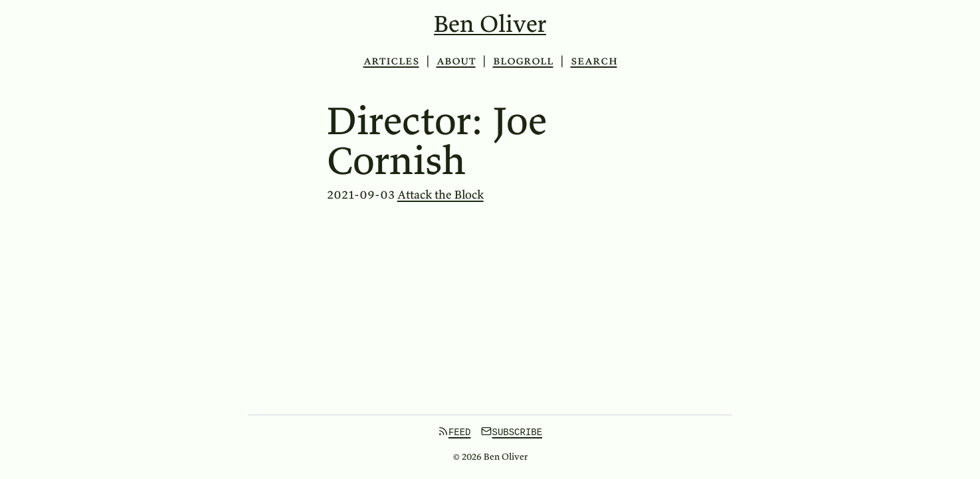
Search (594, 60)
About (456, 60)
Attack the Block (441, 194)
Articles (391, 60)
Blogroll (523, 60)
